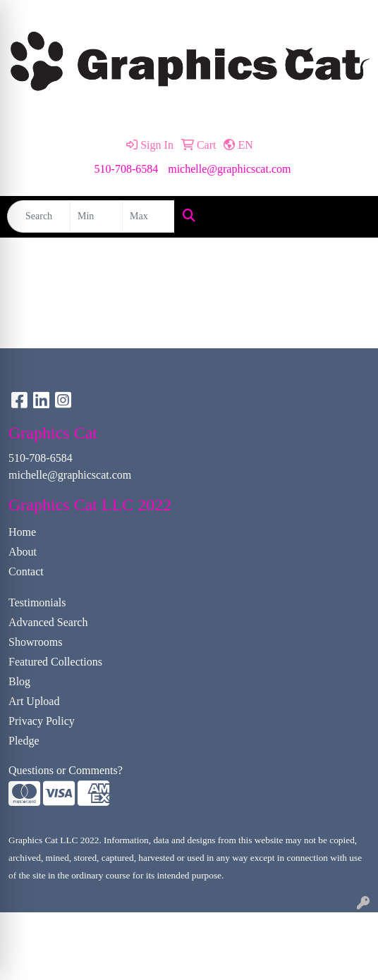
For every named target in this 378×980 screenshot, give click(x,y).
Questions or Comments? (66, 770)
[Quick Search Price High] (148, 216)
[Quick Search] (39, 216)
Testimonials (37, 602)
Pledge (24, 741)
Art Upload (34, 701)
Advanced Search (48, 622)
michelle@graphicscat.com (229, 169)
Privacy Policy (42, 721)
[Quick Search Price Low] (96, 216)
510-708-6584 (127, 169)
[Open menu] (350, 216)
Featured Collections (55, 662)
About (23, 552)
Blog (19, 681)
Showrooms (35, 642)
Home (22, 532)
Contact (26, 571)
